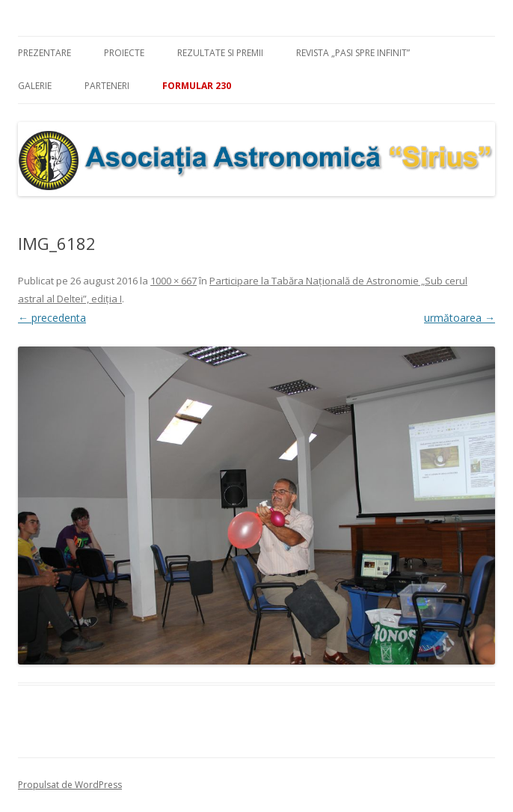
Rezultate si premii (220, 53)
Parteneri (107, 86)
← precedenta (52, 318)
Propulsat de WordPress (70, 785)
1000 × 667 (173, 281)
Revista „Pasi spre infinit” (353, 53)
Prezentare (44, 53)
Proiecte (124, 53)
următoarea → (460, 318)
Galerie (35, 86)
